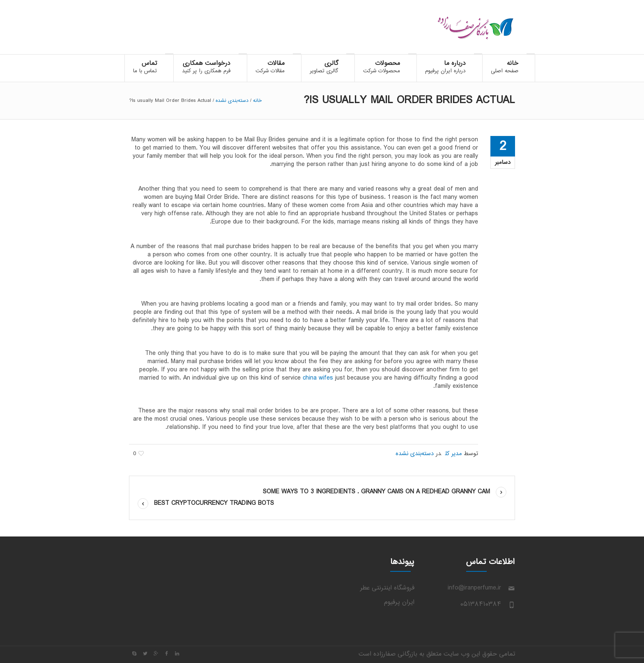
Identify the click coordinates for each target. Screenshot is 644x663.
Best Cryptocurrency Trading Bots (214, 503)
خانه (257, 101)
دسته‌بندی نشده (232, 101)
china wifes (318, 378)
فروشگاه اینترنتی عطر (387, 588)
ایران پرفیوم (399, 602)
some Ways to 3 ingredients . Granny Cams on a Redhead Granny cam (376, 492)
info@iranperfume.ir (474, 588)
